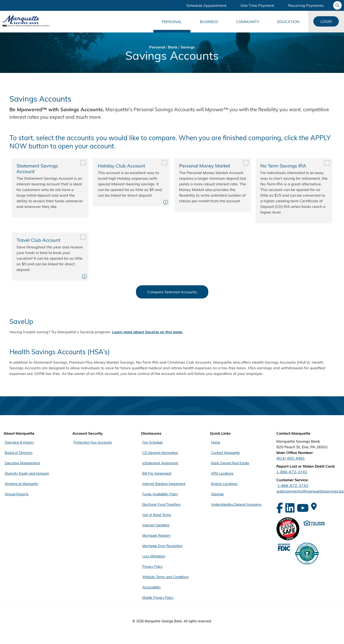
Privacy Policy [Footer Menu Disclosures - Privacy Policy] (153, 567)
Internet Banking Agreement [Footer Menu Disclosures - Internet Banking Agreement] (164, 484)
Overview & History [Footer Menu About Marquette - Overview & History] (19, 442)
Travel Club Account (50, 257)
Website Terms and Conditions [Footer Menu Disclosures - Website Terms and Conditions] (166, 577)
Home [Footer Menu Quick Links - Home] (216, 442)
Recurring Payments (306, 5)
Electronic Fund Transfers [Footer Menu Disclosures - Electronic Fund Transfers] (161, 505)
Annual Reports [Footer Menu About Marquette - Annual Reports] (17, 494)
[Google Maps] (314, 506)
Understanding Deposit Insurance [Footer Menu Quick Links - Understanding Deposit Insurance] (236, 505)
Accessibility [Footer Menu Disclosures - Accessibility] (152, 587)
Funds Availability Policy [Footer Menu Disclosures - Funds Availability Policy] (160, 494)
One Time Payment (257, 5)
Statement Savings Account (50, 188)
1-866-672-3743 (292, 472)
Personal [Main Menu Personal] (172, 22)
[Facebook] (280, 508)
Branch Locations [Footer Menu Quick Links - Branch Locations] (224, 484)
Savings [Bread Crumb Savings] (188, 47)
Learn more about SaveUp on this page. (148, 332)
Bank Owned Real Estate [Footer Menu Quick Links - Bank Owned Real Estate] (230, 463)
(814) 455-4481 (291, 458)
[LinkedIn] (290, 508)
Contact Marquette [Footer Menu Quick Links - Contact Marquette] (225, 453)
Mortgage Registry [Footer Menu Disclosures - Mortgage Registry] (156, 536)
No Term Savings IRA (294, 191)
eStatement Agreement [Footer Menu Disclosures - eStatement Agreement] (160, 463)
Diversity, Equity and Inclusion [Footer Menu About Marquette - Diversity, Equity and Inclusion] (27, 473)
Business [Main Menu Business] (209, 22)
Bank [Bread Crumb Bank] (173, 47)
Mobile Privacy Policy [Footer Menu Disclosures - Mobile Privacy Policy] (158, 598)
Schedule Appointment (206, 5)
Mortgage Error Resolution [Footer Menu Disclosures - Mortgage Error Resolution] (162, 546)
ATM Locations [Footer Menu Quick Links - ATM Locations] (222, 473)
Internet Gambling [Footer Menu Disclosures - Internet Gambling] (156, 525)
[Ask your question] (337, 5)
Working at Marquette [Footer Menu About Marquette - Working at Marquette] (21, 484)
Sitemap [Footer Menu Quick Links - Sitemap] (217, 494)
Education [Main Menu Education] (288, 22)
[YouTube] (303, 508)
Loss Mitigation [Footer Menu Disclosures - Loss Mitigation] (154, 556)
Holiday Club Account (131, 182)
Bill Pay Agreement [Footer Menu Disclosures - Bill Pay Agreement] (157, 473)
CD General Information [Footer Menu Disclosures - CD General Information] (160, 453)
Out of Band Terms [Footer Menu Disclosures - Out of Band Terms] (157, 515)
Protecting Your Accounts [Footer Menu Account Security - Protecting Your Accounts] (93, 442)
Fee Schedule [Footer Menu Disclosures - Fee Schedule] (153, 442)
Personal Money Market (213, 185)
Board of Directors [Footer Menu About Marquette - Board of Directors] (19, 453)
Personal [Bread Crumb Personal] (157, 47)
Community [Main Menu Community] (248, 22)
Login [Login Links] (326, 21)
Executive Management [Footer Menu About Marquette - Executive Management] (22, 463)
